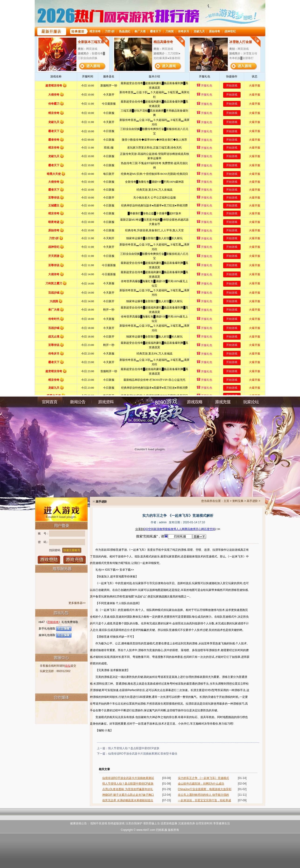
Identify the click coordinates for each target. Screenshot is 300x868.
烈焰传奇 (53, 622)
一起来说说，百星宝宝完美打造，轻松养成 (205, 800)
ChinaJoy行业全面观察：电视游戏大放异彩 (205, 789)
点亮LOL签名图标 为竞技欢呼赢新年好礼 (128, 789)
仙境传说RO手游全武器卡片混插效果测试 (128, 778)
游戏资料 (106, 402)
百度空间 (210, 529)
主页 (226, 501)
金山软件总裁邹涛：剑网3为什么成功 (201, 784)
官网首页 (50, 402)
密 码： (44, 542)
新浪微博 (159, 529)
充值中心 (222, 402)
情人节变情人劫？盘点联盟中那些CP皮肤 (134, 748)
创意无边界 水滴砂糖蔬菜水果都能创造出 (128, 800)
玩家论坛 (250, 402)
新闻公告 (78, 402)
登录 (49, 560)
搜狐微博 (170, 529)
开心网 (200, 529)
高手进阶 (252, 501)
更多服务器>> (77, 603)
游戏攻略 (194, 402)
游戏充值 (75, 560)
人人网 (180, 529)
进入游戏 (61, 509)
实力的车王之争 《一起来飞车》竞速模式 (203, 778)
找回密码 (55, 550)
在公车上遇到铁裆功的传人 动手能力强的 (203, 795)
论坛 (68, 666)
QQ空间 (149, 529)
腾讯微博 (190, 529)
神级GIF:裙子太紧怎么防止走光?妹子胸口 (128, 795)
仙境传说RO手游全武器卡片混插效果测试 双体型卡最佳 (143, 754)
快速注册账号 (72, 550)
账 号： (44, 533)
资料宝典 (238, 501)
